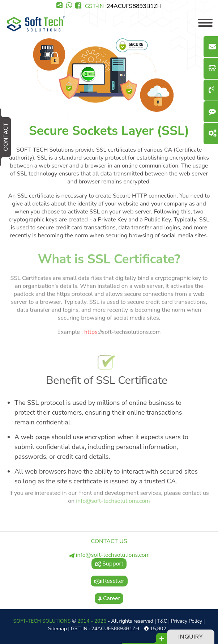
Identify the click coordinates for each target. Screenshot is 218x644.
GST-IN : (123, 6)
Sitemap (57, 629)
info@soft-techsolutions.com (113, 500)
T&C (162, 621)
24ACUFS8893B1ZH (134, 6)
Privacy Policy (187, 621)
